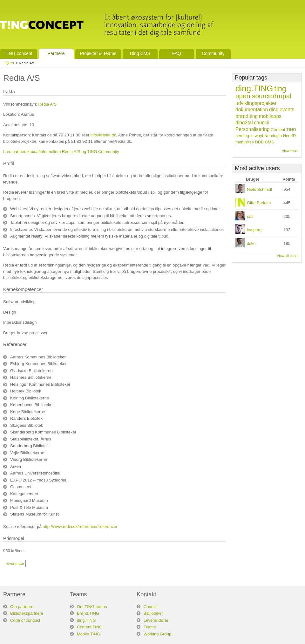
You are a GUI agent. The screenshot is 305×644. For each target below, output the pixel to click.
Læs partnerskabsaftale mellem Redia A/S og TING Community (61, 152)
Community (213, 53)
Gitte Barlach (259, 203)
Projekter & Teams (98, 53)
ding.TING (254, 88)
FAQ (177, 53)
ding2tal (244, 123)
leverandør (15, 563)
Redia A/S (47, 104)
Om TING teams (92, 607)
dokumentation (252, 110)
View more (290, 151)
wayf (259, 136)
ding (274, 110)
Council (150, 607)
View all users (288, 256)
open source (254, 96)
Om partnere (22, 607)
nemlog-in (244, 136)
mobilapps (270, 116)
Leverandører (156, 620)
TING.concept (19, 53)
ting (280, 89)
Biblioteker (153, 613)
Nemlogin (273, 136)
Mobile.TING (88, 634)
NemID (289, 136)
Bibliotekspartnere (27, 613)
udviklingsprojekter (256, 103)
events (287, 110)
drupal (282, 96)
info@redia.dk (103, 135)
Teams (150, 627)
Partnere (56, 53)
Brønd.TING (88, 613)
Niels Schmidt (259, 189)
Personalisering (252, 129)
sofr (250, 216)
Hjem (9, 63)
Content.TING (283, 130)
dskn (251, 243)
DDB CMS (264, 142)
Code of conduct (25, 620)
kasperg (254, 230)
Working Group (157, 634)
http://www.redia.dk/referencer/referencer (80, 526)
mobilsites (245, 142)
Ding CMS (140, 53)
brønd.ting (247, 116)
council (262, 123)
